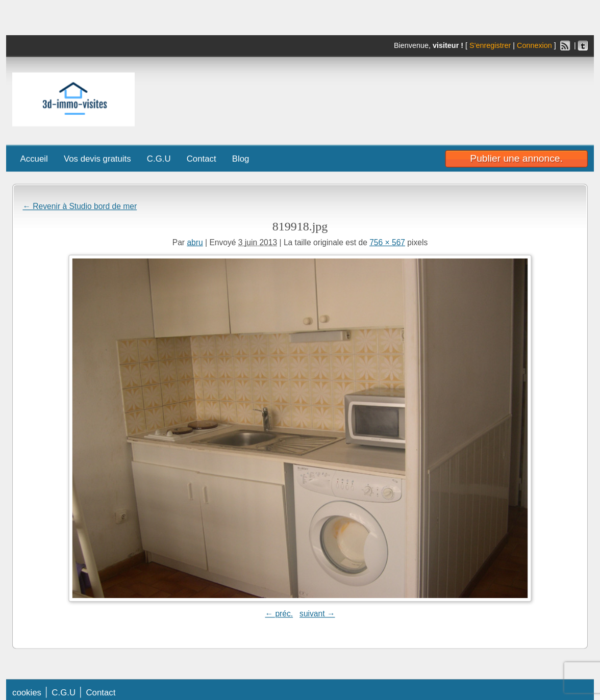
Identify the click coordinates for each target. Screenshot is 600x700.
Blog (241, 158)
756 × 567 (387, 242)
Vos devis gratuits (97, 158)
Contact (202, 158)
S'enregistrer (490, 46)
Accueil (34, 158)
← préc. (279, 613)
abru (195, 242)
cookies (27, 692)
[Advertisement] (444, 97)
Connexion (534, 46)
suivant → (317, 613)
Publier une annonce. (516, 158)
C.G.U (159, 158)
